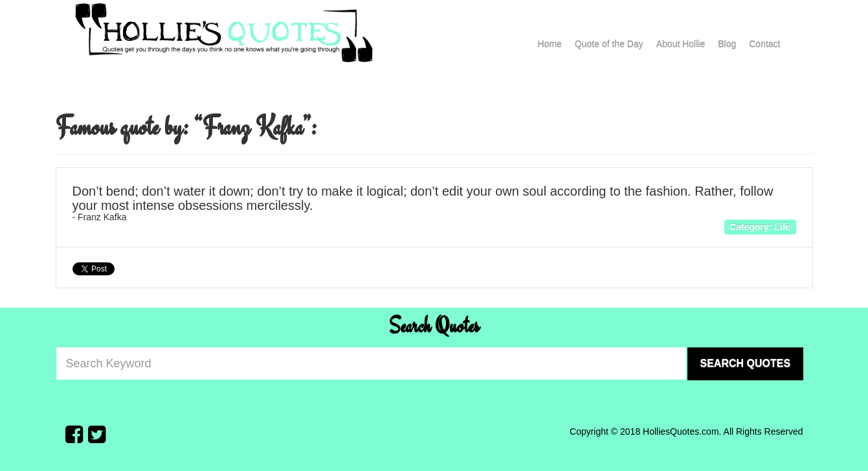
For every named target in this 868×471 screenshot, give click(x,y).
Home (550, 44)
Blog (727, 44)
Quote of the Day (609, 44)
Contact (764, 44)
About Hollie (681, 44)
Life (782, 226)
